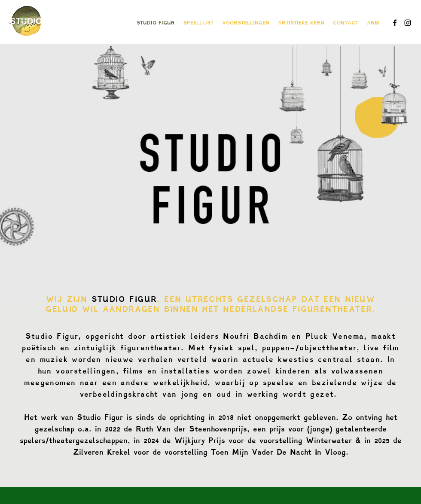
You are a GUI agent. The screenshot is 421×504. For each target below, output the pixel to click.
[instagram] (408, 23)
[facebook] (395, 23)
